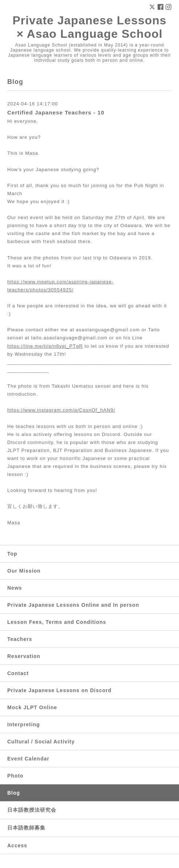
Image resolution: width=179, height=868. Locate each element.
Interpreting (24, 724)
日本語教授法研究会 (32, 810)
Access (17, 845)
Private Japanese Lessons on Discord (59, 690)
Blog (14, 793)
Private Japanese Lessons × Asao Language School (89, 27)
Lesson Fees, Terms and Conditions (57, 622)
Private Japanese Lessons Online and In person (73, 605)
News (15, 588)
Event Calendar (28, 759)
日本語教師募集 (26, 828)
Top (12, 554)
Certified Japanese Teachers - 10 (56, 112)
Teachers (20, 639)
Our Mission (24, 571)
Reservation (24, 656)
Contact (18, 673)
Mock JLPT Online (32, 707)
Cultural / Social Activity (41, 742)
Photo (15, 776)
